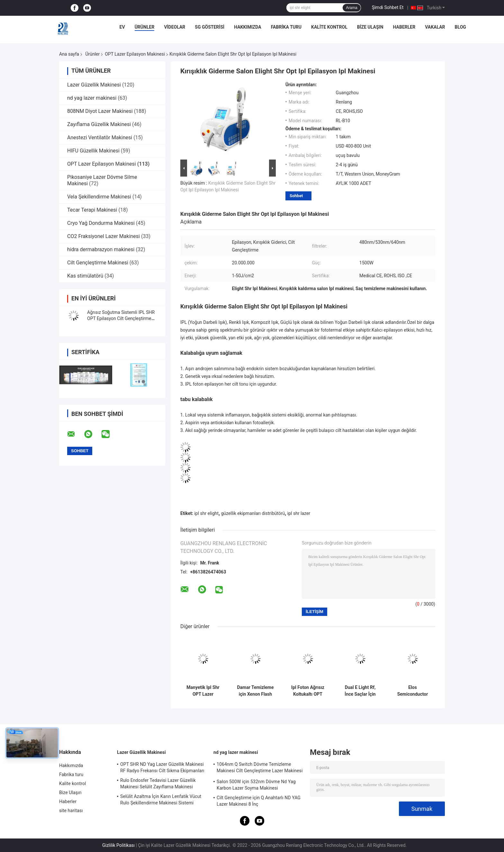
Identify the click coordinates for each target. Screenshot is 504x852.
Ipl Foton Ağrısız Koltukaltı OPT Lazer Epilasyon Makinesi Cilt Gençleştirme (308, 691)
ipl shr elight (206, 513)
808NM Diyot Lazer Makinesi (100, 111)
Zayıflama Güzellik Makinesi (99, 124)
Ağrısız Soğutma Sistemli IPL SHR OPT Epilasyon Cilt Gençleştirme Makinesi (121, 318)
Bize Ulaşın (370, 27)
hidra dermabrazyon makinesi (101, 249)
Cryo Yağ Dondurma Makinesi (101, 223)
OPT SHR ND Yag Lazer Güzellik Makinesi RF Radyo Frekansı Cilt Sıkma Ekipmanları (162, 767)
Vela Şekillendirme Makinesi (99, 197)
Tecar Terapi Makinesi (92, 210)
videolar (175, 27)
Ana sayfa (69, 54)
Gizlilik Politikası (118, 845)
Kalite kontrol (329, 27)
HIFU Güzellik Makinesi (93, 151)
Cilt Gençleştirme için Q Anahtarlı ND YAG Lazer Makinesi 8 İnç (259, 801)
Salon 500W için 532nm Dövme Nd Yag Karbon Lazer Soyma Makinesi (256, 785)
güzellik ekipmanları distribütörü (253, 513)
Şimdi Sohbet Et (388, 7)
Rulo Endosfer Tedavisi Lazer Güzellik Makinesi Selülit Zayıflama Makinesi (158, 783)
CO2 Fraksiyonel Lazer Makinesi (104, 236)
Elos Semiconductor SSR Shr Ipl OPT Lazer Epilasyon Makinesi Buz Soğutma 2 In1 (413, 691)
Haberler (404, 27)
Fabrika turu (286, 27)
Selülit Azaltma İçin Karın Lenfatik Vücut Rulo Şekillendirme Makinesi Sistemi (161, 800)
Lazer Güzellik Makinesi (94, 85)
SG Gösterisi (210, 27)
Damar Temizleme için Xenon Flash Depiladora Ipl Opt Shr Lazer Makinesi (255, 691)
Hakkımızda (248, 27)
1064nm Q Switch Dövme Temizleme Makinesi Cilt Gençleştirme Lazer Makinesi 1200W (260, 768)
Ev (122, 27)
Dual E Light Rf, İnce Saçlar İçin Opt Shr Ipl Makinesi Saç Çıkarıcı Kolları (360, 691)
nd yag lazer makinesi (92, 98)
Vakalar (435, 27)
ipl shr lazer (299, 513)
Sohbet (296, 196)
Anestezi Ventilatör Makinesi (100, 137)
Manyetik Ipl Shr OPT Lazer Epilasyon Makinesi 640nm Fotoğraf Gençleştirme (203, 691)
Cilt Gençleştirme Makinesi (98, 263)
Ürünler (145, 27)
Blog (460, 27)
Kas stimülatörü (85, 276)
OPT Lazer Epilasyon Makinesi (135, 54)
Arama (351, 8)
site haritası (71, 811)
